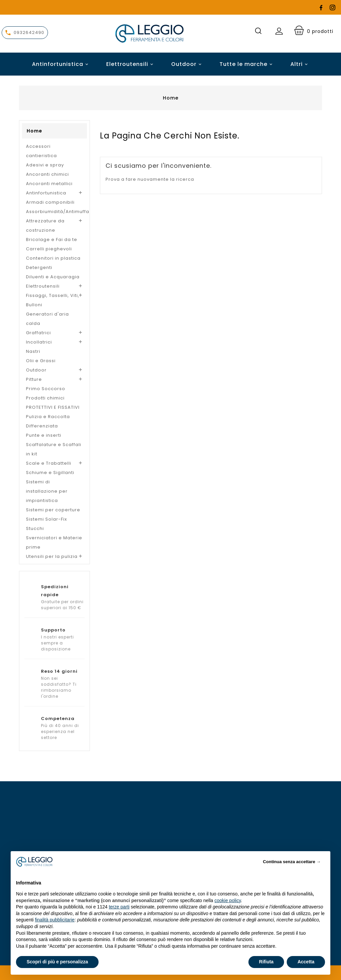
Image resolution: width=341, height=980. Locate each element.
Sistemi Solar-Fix (46, 519)
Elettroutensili (131, 64)
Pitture (34, 379)
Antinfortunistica (61, 64)
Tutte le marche (247, 64)
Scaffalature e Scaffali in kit (54, 449)
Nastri (33, 351)
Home (34, 131)
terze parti (119, 907)
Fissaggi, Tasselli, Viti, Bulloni (53, 300)
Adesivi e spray (45, 165)
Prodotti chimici (45, 398)
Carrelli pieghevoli (49, 249)
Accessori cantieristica (41, 151)
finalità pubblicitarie (55, 920)
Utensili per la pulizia (52, 556)
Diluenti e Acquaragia (53, 277)
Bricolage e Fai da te (52, 240)
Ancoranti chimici (47, 174)
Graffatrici (38, 333)
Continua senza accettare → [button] (292, 862)
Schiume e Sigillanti (50, 473)
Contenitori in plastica (53, 258)
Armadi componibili (50, 202)
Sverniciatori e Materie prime (54, 542)
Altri (297, 64)
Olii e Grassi (41, 361)
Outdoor (187, 64)
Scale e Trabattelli (49, 463)
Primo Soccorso (46, 389)
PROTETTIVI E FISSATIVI (53, 407)
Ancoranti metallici (49, 184)
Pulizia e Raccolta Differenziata (48, 421)
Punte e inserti (44, 435)
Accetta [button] (306, 962)
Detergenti (39, 267)
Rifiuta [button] (266, 962)
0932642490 (29, 32)
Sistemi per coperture (53, 510)
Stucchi (35, 528)
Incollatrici (39, 342)
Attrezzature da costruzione (45, 226)
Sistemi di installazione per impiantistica (47, 491)
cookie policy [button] (228, 900)
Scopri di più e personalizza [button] (57, 962)
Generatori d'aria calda (47, 319)
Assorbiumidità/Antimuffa (54, 212)
